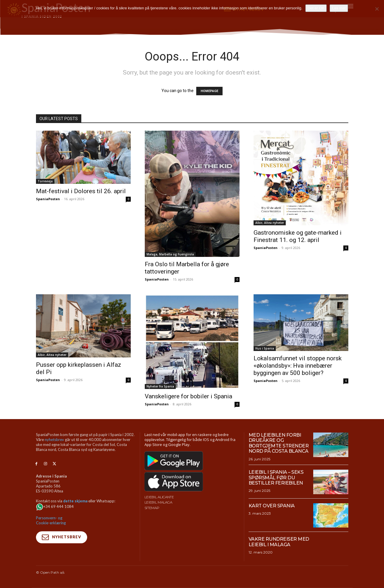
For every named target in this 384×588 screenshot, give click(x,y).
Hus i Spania (265, 348)
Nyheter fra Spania (160, 386)
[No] (377, 9)
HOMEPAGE (209, 91)
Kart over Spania (272, 506)
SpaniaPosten (48, 199)
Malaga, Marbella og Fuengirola (170, 254)
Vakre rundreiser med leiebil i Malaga (279, 542)
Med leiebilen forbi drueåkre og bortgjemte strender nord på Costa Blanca (279, 443)
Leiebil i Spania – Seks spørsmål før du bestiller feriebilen (276, 478)
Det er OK (316, 8)
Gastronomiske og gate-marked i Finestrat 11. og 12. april (298, 236)
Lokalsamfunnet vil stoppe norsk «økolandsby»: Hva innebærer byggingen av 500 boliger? (298, 366)
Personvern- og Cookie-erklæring (51, 520)
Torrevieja (45, 181)
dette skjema (75, 501)
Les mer (339, 8)
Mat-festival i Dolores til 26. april (81, 191)
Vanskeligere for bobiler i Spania (188, 396)
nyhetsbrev (54, 440)
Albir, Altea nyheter (270, 223)
